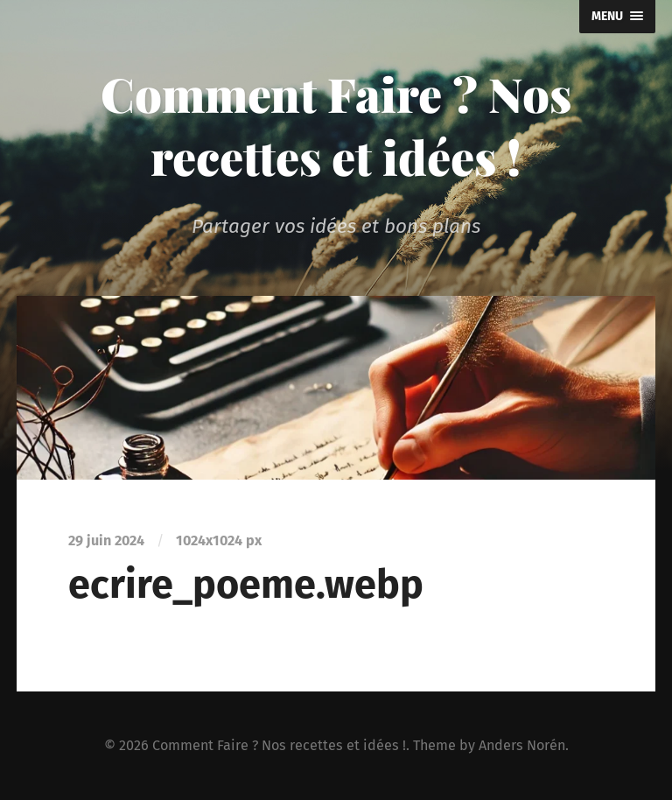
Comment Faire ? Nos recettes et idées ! (336, 125)
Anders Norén (522, 745)
